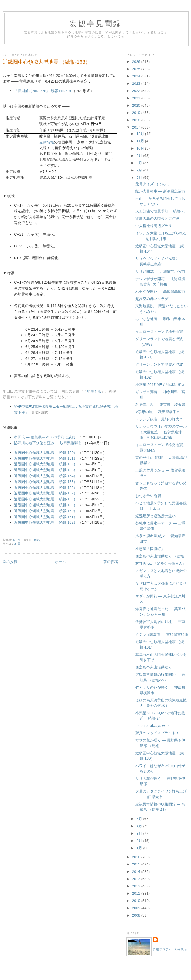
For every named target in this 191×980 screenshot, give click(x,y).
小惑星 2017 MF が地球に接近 (160, 385)
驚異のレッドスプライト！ (157, 733)
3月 (140, 833)
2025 (137, 69)
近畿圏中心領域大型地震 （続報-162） (46, 522)
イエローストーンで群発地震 (159, 332)
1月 (140, 848)
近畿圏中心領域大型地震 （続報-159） (46, 505)
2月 (140, 841)
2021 (137, 98)
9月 (140, 156)
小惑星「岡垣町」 (150, 549)
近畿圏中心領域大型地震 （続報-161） (46, 517)
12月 (141, 134)
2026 (137, 62)
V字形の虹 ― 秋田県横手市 (158, 412)
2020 (137, 105)
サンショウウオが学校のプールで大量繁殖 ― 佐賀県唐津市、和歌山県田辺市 (161, 432)
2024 (137, 76)
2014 (137, 872)
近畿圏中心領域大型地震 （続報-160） (46, 511)
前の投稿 (111, 562)
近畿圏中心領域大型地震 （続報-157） (46, 493)
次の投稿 (10, 562)
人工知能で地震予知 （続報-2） (161, 211)
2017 (137, 127)
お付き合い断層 (148, 496)
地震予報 (94, 391)
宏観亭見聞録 (96, 24)
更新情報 (47, 142)
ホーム (61, 562)
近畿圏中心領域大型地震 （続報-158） (46, 499)
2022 (137, 91)
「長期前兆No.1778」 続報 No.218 (42, 91)
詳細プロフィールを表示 (170, 949)
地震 (17, 544)
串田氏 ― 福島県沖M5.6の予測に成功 (45, 437)
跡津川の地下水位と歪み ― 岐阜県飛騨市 (48, 443)
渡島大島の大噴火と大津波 (157, 218)
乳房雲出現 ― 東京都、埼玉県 (160, 405)
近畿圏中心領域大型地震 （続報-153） (46, 470)
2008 (137, 915)
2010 (137, 901)
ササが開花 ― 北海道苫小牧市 (160, 272)
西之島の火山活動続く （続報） (162, 556)
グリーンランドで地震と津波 (159, 364)
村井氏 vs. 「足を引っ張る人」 (161, 563)
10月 (141, 148)
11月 (141, 141)
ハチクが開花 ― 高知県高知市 (160, 291)
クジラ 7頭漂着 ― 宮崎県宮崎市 (162, 634)
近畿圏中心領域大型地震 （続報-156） (46, 488)
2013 (137, 879)
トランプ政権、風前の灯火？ (159, 419)
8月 (140, 163)
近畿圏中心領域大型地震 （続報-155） (46, 482)
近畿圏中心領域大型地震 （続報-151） (46, 458)
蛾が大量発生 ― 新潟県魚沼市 (160, 191)
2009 (137, 908)
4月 (140, 826)
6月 (140, 178)
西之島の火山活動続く (154, 667)
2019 (137, 113)
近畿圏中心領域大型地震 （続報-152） (46, 464)
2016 (137, 857)
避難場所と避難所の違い (155, 516)
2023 (137, 83)
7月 (140, 170)
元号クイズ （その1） (153, 184)
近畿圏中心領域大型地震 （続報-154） (46, 476)
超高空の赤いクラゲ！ (154, 299)
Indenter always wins (152, 726)
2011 (137, 893)
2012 (137, 886)
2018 (137, 120)
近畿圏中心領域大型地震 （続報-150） (46, 453)
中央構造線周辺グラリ (154, 226)
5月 (140, 819)
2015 (137, 864)
